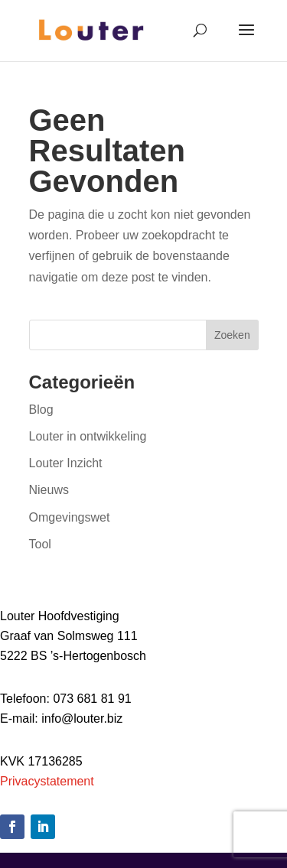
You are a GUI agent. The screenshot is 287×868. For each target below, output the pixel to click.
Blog (41, 410)
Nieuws (49, 490)
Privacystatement (47, 781)
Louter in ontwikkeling (88, 436)
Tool (40, 544)
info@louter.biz (82, 718)
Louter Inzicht (66, 463)
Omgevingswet (70, 517)
